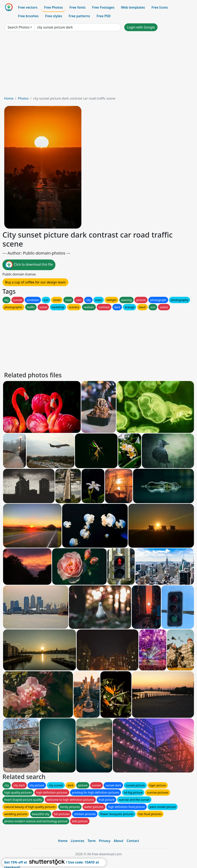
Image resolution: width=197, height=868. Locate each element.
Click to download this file (29, 265)
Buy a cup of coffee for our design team (35, 282)
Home (9, 98)
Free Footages (103, 7)
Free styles (54, 16)
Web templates (133, 7)
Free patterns (79, 16)
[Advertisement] (98, 65)
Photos (23, 98)
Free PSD (104, 16)
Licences (77, 841)
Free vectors (28, 7)
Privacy (105, 841)
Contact (133, 841)
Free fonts (78, 7)
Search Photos (18, 27)
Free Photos (53, 7)
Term (92, 841)
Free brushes (28, 16)
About (118, 841)
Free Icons (160, 7)
